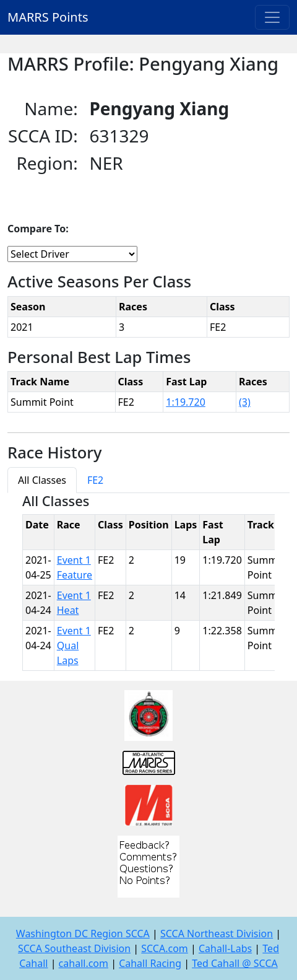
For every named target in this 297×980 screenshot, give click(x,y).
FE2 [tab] (95, 480)
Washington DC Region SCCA (83, 934)
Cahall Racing (150, 963)
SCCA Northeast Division (217, 934)
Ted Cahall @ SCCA (235, 963)
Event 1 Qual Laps (74, 645)
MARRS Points (48, 17)
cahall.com (84, 963)
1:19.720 (186, 402)
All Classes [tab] (42, 480)
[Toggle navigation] (272, 17)
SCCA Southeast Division (74, 948)
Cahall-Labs (225, 948)
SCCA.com (165, 948)
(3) (245, 402)
